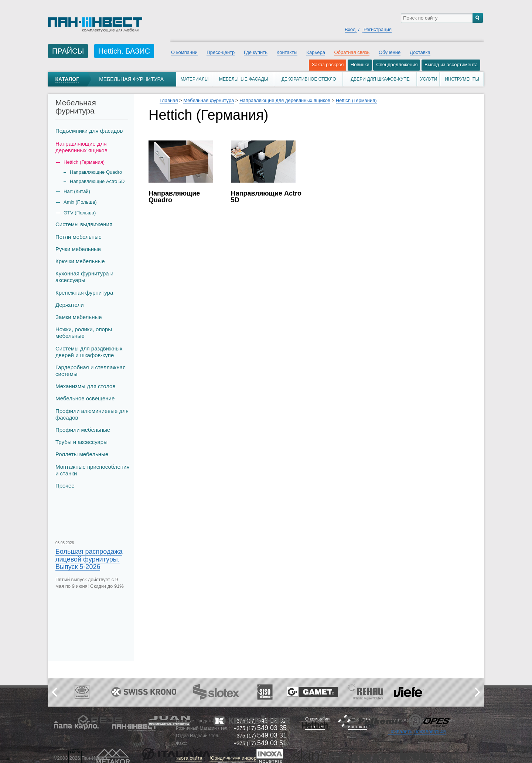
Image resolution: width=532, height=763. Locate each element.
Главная (169, 100)
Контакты (287, 52)
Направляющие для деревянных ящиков (81, 147)
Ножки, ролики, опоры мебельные (84, 333)
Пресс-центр (221, 52)
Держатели (70, 305)
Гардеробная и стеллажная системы (91, 371)
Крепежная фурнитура (84, 293)
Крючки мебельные (80, 261)
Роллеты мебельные (82, 454)
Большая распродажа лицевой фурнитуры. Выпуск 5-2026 (89, 559)
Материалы (195, 79)
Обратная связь (352, 52)
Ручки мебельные (78, 249)
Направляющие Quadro (96, 172)
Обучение (390, 52)
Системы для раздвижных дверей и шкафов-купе (89, 352)
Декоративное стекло (309, 79)
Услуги (429, 79)
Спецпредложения (397, 65)
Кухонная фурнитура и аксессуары (84, 277)
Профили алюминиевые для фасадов (92, 414)
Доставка (420, 52)
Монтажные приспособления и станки (93, 470)
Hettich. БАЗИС (124, 51)
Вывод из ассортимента (451, 65)
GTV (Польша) (80, 213)
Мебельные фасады (243, 79)
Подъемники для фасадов (89, 131)
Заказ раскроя (328, 65)
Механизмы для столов (85, 386)
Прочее (65, 486)
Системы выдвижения (84, 224)
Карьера (316, 52)
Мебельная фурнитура (131, 79)
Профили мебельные (83, 430)
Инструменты (462, 79)
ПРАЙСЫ (68, 51)
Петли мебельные (79, 237)
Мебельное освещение (85, 398)
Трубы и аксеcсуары (81, 442)
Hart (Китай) (77, 191)
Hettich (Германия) (356, 100)
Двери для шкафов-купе (380, 79)
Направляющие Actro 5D (97, 181)
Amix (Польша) (80, 202)
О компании (184, 52)
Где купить (256, 52)
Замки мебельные (79, 317)
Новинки (360, 65)
